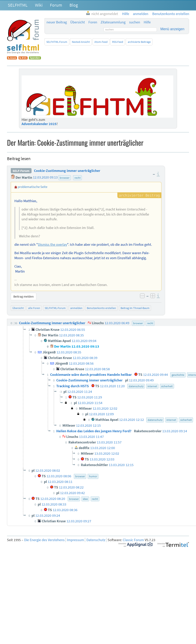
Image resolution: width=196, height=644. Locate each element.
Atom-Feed (101, 42)
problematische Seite (33, 187)
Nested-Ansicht (81, 42)
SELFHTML (18, 5)
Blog (74, 5)
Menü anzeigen (172, 29)
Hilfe (147, 22)
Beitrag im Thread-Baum (135, 308)
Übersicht (78, 22)
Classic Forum (133, 540)
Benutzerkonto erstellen (101, 308)
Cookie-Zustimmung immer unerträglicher (67, 171)
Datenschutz (96, 540)
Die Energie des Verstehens (44, 540)
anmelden (76, 308)
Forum (56, 5)
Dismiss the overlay (52, 245)
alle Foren (34, 308)
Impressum (75, 540)
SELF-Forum (21, 171)
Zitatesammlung (113, 22)
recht (78, 178)
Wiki (39, 5)
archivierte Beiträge (139, 42)
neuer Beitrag (57, 22)
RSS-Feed (118, 42)
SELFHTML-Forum (57, 42)
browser (65, 178)
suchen (135, 22)
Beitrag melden (24, 296)
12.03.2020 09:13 (45, 178)
